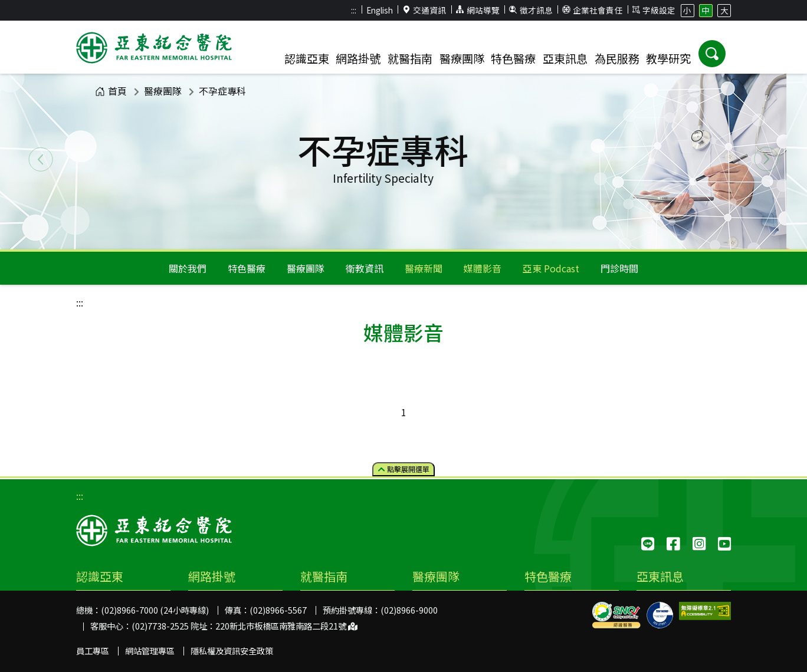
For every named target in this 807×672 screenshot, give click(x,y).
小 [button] (687, 10)
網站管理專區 (150, 650)
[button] (712, 54)
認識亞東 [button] (307, 58)
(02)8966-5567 (278, 610)
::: (354, 10)
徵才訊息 (531, 10)
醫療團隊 (163, 91)
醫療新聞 (424, 268)
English (380, 10)
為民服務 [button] (617, 58)
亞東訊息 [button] (565, 58)
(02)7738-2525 (160, 626)
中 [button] (706, 10)
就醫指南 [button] (410, 58)
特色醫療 (247, 268)
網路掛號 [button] (358, 58)
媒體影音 (483, 268)
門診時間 (619, 268)
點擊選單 (404, 469)
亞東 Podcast (551, 268)
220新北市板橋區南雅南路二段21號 (286, 626)
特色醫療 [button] (513, 58)
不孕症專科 (222, 91)
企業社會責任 (592, 10)
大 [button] (724, 10)
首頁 (111, 91)
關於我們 (188, 268)
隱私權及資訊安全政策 (232, 650)
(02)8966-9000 (409, 610)
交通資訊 (425, 10)
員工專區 (93, 650)
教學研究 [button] (668, 58)
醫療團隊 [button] (462, 58)
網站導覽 (478, 10)
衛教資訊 (365, 268)
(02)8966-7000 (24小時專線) (155, 610)
